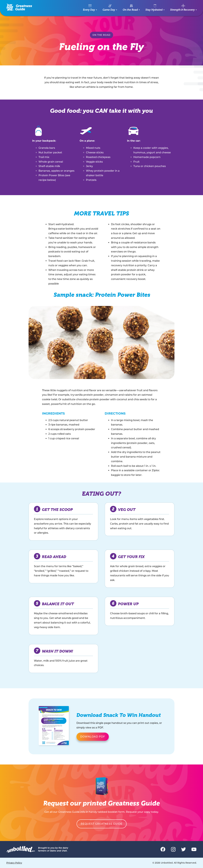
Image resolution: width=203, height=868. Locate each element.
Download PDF (93, 737)
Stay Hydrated (154, 10)
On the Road (130, 10)
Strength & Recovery (182, 10)
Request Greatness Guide (102, 824)
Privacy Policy (14, 863)
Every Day (89, 10)
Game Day (109, 10)
